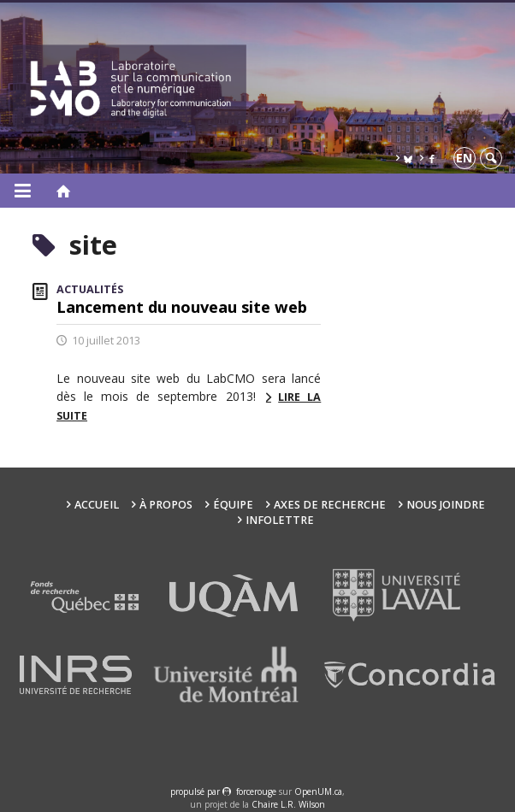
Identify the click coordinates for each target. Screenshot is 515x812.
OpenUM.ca (318, 791)
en (464, 158)
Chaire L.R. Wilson (288, 804)
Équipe (233, 505)
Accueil (97, 505)
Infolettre (280, 520)
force (256, 791)
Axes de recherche (330, 505)
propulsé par (196, 791)
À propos (166, 505)
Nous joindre (446, 505)
